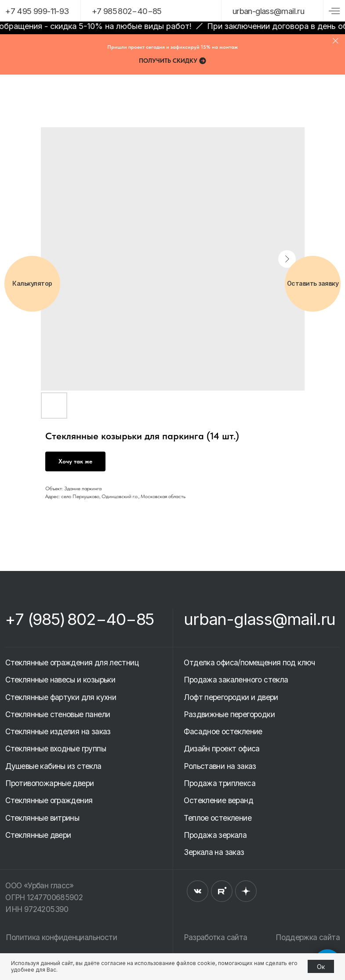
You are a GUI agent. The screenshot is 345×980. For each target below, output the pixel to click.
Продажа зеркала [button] (215, 835)
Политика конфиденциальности (61, 937)
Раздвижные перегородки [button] (229, 714)
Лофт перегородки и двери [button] (231, 697)
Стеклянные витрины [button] (42, 818)
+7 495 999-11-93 (37, 11)
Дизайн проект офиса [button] (222, 748)
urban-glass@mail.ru (260, 619)
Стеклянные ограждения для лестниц (72, 662)
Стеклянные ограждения (49, 800)
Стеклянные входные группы (56, 748)
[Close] (336, 41)
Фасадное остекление (223, 731)
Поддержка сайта (308, 937)
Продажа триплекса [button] (220, 783)
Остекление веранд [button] (218, 800)
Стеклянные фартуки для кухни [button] (61, 697)
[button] (173, 60)
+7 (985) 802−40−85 (80, 619)
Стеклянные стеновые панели (58, 714)
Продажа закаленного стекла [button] (236, 680)
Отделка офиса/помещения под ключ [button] (249, 662)
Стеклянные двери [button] (38, 835)
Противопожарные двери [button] (49, 783)
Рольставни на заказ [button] (220, 766)
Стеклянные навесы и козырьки (60, 680)
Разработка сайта (215, 937)
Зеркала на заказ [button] (214, 852)
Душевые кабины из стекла (53, 766)
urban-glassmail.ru (268, 11)
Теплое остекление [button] (218, 818)
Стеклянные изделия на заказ (58, 731)
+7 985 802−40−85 (127, 11)
